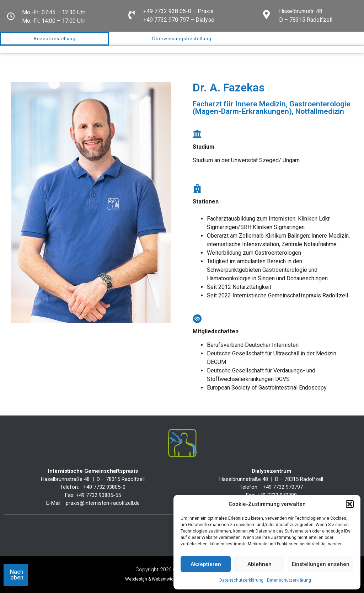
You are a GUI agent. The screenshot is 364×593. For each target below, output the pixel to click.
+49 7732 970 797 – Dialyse (179, 20)
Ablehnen (259, 564)
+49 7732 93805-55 (98, 495)
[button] (350, 504)
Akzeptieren (206, 564)
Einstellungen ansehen (321, 564)
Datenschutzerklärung (241, 580)
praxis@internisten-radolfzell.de (103, 503)
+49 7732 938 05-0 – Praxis (178, 11)
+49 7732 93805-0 (104, 487)
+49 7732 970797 (283, 487)
